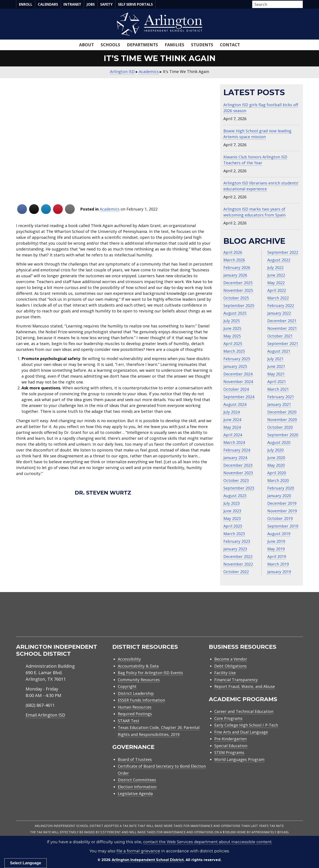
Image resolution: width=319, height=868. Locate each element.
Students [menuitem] (202, 45)
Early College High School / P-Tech (246, 725)
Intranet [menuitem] (72, 4)
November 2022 (238, 564)
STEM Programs (229, 752)
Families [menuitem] (174, 45)
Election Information (137, 787)
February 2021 (281, 397)
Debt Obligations (230, 666)
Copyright (127, 686)
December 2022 (238, 556)
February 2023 (237, 541)
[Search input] (276, 4)
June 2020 (276, 458)
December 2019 (282, 503)
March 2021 (278, 389)
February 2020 (281, 488)
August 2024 (235, 404)
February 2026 (237, 267)
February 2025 (237, 359)
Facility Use (225, 673)
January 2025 (235, 366)
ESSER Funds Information (141, 700)
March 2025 (234, 351)
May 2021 (276, 374)
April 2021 (277, 382)
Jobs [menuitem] (91, 4)
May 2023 (232, 518)
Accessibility (129, 659)
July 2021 (275, 359)
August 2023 (235, 496)
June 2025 (232, 328)
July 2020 (275, 450)
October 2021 (280, 336)
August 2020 (279, 442)
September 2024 (239, 397)
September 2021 (283, 344)
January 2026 (235, 275)
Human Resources (135, 707)
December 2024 (238, 374)
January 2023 (235, 549)
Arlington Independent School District (148, 860)
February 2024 (237, 450)
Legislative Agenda (135, 793)
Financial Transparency (236, 680)
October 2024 (236, 389)
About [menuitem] (86, 45)
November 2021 (282, 328)
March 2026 (234, 260)
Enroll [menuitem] (26, 4)
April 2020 (277, 473)
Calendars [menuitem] (48, 4)
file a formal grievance (138, 851)
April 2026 (233, 252)
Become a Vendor (231, 659)
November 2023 (238, 473)
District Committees (137, 780)
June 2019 (276, 541)
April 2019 (277, 556)
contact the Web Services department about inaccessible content (207, 842)
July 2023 (232, 503)
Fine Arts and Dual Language (241, 732)
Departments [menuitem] (142, 45)
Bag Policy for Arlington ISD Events (150, 673)
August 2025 (235, 313)
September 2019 (283, 526)
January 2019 (279, 572)
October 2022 (236, 572)
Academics (110, 209)
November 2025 (238, 290)
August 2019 (279, 534)
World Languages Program (239, 759)
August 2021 (279, 351)
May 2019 (276, 549)
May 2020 (276, 465)
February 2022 (281, 305)
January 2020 (279, 496)
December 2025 (238, 283)
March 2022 (278, 298)
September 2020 (283, 435)
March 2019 (278, 564)
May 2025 (232, 336)
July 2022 (275, 267)
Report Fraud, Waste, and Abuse (245, 686)
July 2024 (232, 412)
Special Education (231, 746)
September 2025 (239, 305)
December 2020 (282, 412)
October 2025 (236, 298)
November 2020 (282, 420)
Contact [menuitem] (230, 45)
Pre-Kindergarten (230, 739)
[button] (302, 5)
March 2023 (234, 534)
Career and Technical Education (244, 711)
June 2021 (276, 366)
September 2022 (283, 252)
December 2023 (238, 465)
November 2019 (282, 511)
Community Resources (139, 680)
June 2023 (232, 511)
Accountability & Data (138, 666)
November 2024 (238, 382)
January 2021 (279, 404)
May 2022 (276, 283)
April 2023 (233, 526)
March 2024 (234, 442)
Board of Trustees (135, 759)
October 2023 (236, 480)
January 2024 (235, 458)
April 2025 (233, 344)
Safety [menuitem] (106, 4)
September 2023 (239, 488)
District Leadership (136, 693)
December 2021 (282, 321)
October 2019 (280, 518)
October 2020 (280, 427)
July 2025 (232, 321)
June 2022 (276, 275)
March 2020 (278, 480)
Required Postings (135, 714)
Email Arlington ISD (45, 715)
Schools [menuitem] (110, 45)
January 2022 (279, 313)
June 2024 (232, 420)
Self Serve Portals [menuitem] (135, 4)
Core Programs (228, 718)
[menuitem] (266, 620)
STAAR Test (129, 721)
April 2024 (233, 435)
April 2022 (277, 290)
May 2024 (232, 427)
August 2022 (279, 260)
